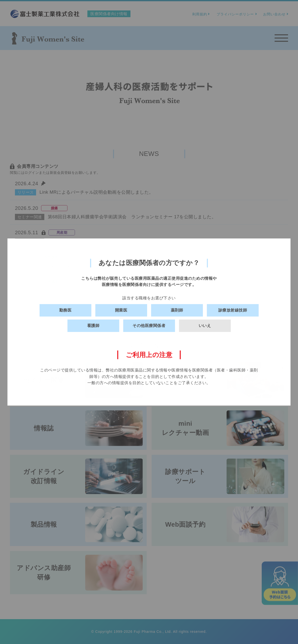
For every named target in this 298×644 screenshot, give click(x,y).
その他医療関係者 (149, 326)
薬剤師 (177, 310)
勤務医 (65, 310)
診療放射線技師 (233, 310)
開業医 (121, 310)
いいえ (205, 326)
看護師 (93, 326)
